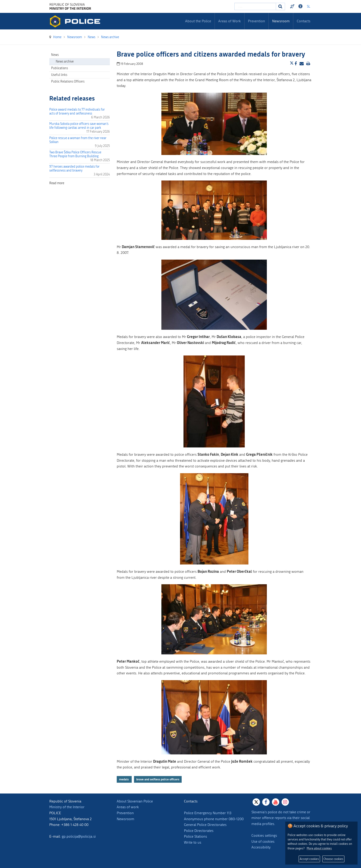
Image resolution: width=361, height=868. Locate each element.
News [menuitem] (55, 55)
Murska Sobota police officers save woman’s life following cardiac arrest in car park (79, 126)
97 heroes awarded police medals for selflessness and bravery (74, 169)
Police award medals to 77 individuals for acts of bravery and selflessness (77, 112)
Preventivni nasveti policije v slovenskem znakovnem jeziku (293, 6)
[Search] (280, 6)
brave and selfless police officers (158, 779)
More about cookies (319, 848)
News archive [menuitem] (65, 62)
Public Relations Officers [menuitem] (68, 82)
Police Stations (195, 836)
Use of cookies (263, 841)
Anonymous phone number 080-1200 (214, 819)
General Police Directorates (205, 825)
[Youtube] (276, 802)
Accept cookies (309, 859)
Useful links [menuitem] (59, 75)
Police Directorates (199, 831)
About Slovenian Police (135, 801)
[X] (256, 802)
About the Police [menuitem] (198, 21)
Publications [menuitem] (60, 68)
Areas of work (128, 807)
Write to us (193, 842)
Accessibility (261, 847)
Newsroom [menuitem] (281, 21)
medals (124, 779)
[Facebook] (266, 802)
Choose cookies (333, 859)
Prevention (125, 813)
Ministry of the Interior (67, 807)
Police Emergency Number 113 (208, 813)
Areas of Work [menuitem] (230, 21)
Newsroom (125, 819)
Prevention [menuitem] (256, 21)
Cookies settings (264, 835)
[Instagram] (285, 802)
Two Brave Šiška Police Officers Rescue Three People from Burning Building (75, 154)
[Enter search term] (255, 6)
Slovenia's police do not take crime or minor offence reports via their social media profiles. (281, 818)
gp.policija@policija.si (79, 836)
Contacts (304, 21)
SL (309, 7)
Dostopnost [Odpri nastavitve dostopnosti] (301, 6)
